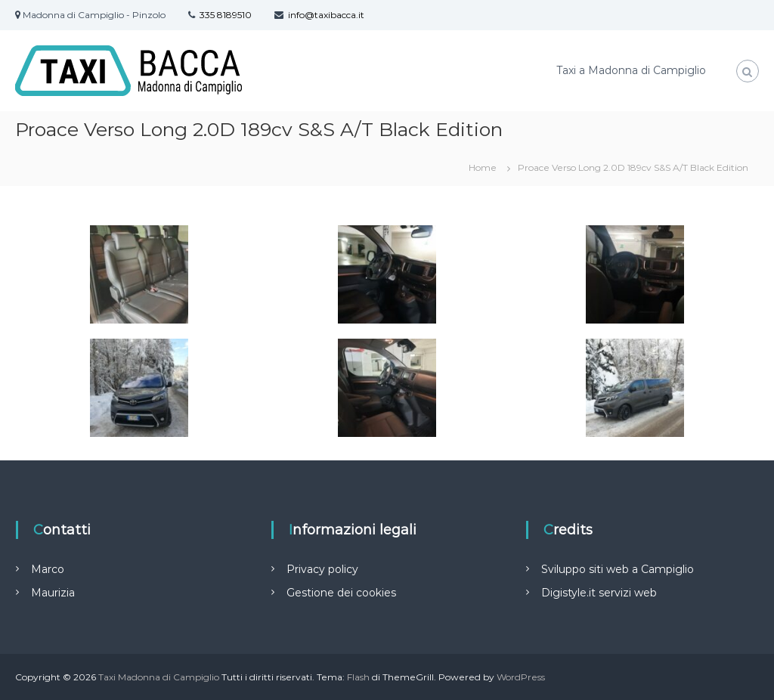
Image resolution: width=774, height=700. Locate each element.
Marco (48, 569)
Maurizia (53, 593)
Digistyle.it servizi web (599, 593)
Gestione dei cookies (341, 593)
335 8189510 (226, 15)
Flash (358, 677)
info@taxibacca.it (326, 15)
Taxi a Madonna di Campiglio (631, 70)
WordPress (521, 677)
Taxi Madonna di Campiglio (159, 677)
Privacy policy (322, 569)
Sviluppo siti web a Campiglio (618, 569)
